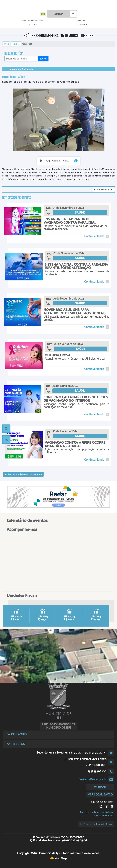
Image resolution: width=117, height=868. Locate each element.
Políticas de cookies (104, 816)
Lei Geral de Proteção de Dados (96, 824)
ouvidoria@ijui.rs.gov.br (93, 779)
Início (7, 44)
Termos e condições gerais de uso (97, 812)
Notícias (16, 44)
